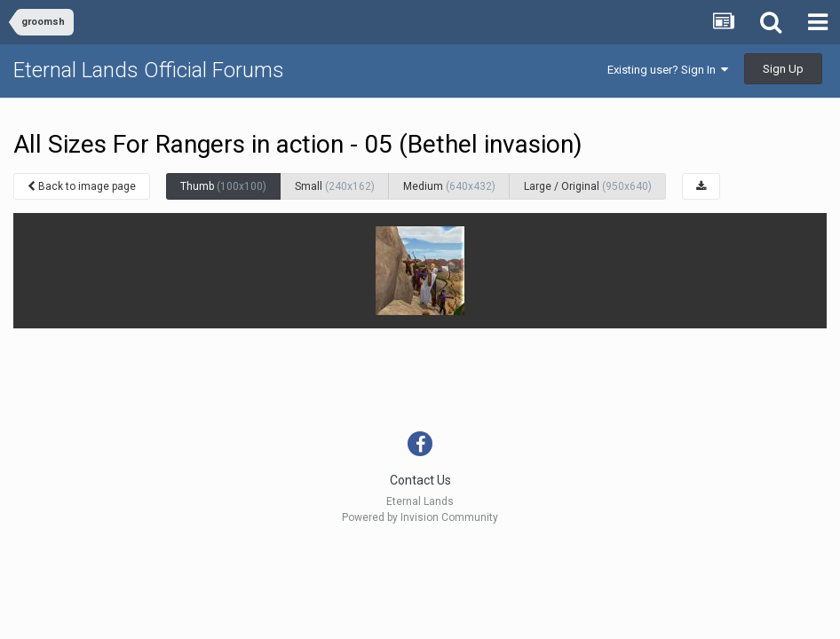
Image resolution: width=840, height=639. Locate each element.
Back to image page (82, 186)
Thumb (223, 186)
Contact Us (420, 480)
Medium (449, 186)
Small (335, 186)
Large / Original (588, 186)
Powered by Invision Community (420, 517)
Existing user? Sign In (668, 70)
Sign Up (783, 69)
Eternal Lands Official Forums (149, 70)
